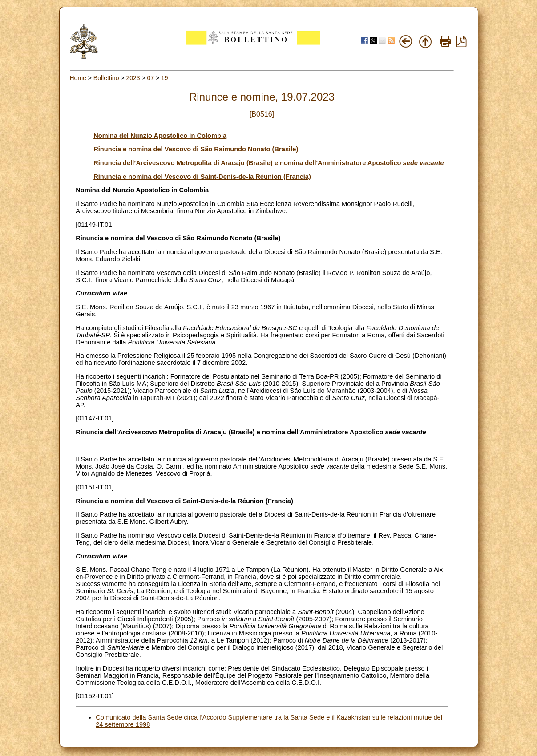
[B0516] (262, 114)
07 (151, 78)
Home (78, 78)
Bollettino (106, 78)
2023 (133, 78)
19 (165, 78)
